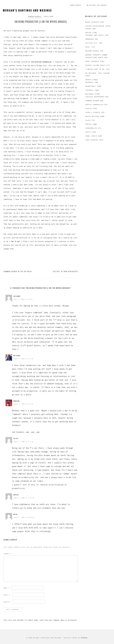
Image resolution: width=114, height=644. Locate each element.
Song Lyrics (91, 136)
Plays (88, 120)
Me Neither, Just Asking (97, 5)
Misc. (88, 47)
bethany (17, 356)
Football (90, 90)
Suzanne (17, 297)
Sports (88, 80)
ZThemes (84, 638)
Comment (8, 554)
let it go (15, 242)
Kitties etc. (92, 43)
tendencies (47, 62)
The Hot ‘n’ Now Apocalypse (65, 272)
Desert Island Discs (95, 65)
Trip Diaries (92, 140)
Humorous (90, 39)
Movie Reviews (92, 116)
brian (16, 495)
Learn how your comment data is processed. (58, 621)
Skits (88, 132)
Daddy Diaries (76, 5)
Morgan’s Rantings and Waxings (27, 10)
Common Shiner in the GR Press (18, 272)
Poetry (89, 124)
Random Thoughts (35, 16)
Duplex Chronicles (94, 105)
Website (7, 602)
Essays (89, 109)
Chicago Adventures (95, 97)
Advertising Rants (94, 57)
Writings (89, 94)
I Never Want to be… (95, 69)
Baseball (90, 82)
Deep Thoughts (92, 61)
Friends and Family (95, 35)
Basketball (91, 86)
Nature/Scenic (92, 51)
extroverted (36, 62)
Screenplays (91, 128)
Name (6, 588)
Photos (88, 33)
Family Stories (93, 112)
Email (7, 595)
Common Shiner (92, 101)
